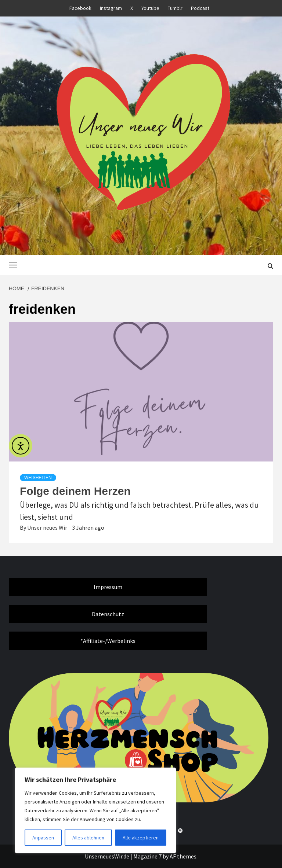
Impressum (108, 587)
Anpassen (43, 838)
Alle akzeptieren (141, 838)
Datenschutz (108, 614)
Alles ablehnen (88, 838)
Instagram (111, 8)
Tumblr (175, 8)
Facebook (80, 8)
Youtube (150, 8)
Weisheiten (38, 478)
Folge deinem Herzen (75, 491)
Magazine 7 (147, 856)
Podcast (200, 8)
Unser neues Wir (48, 527)
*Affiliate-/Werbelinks (108, 641)
